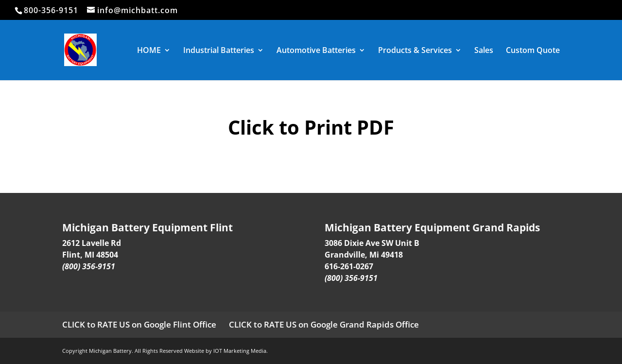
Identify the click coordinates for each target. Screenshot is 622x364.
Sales (484, 51)
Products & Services (415, 51)
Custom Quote (533, 51)
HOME (149, 51)
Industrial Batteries (219, 51)
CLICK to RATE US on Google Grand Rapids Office (324, 324)
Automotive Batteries (316, 51)
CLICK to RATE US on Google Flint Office (139, 324)
